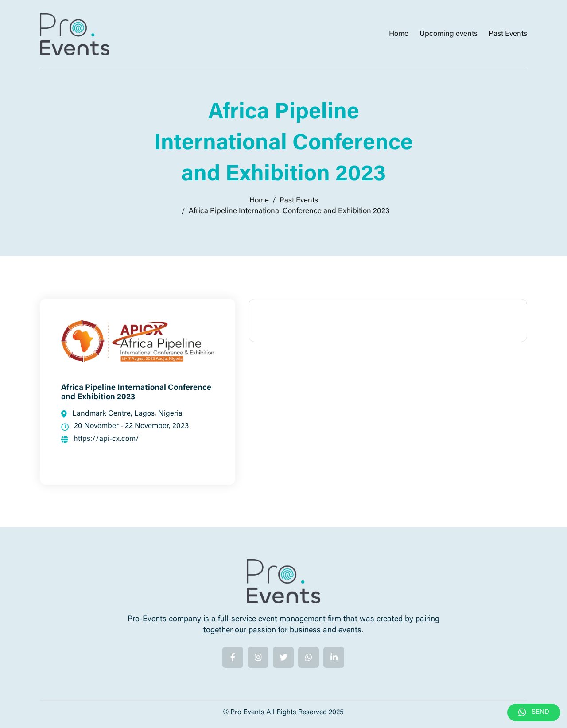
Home (399, 34)
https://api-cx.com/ (100, 443)
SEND (534, 712)
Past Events (508, 34)
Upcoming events (449, 34)
